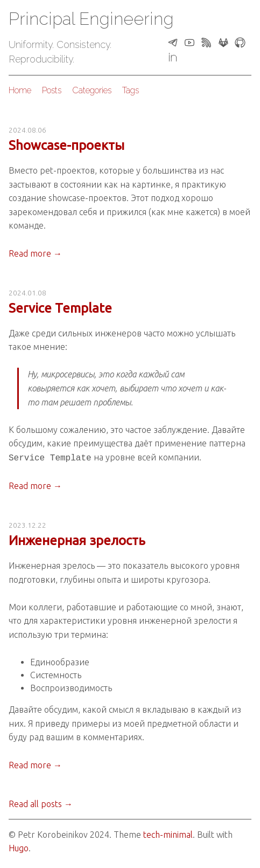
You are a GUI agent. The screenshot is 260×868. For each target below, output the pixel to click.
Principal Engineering (91, 19)
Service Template (60, 308)
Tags (131, 90)
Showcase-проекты (66, 145)
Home (20, 90)
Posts (52, 90)
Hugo (19, 847)
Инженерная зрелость (77, 539)
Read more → (35, 253)
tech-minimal (168, 833)
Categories (92, 90)
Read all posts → (41, 803)
